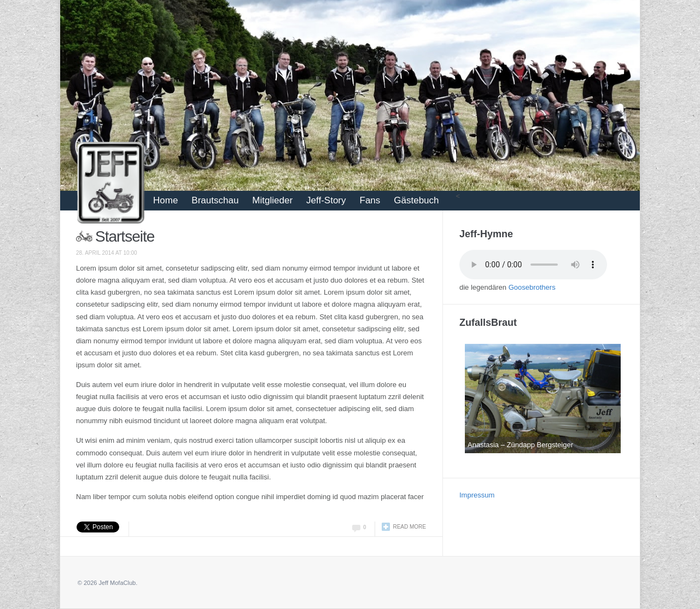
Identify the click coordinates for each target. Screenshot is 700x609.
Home (165, 200)
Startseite (125, 236)
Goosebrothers (532, 287)
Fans (370, 200)
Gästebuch (416, 200)
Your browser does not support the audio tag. (533, 265)
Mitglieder (272, 200)
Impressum (477, 495)
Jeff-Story (326, 200)
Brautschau (215, 200)
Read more (409, 527)
